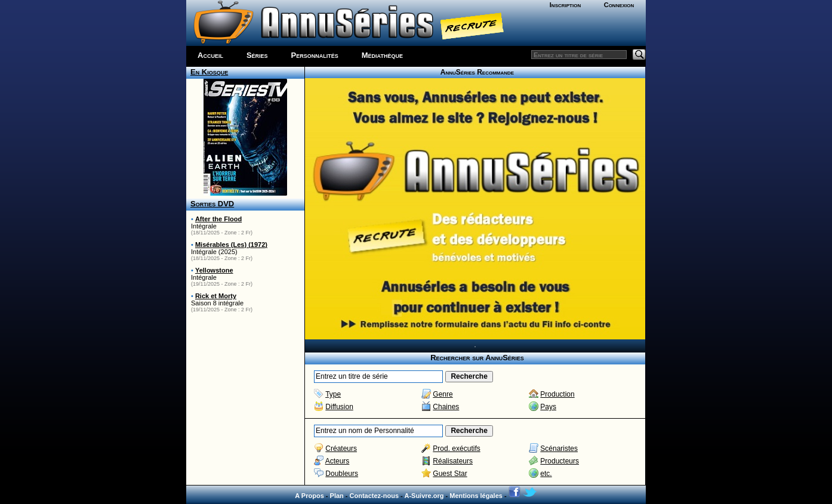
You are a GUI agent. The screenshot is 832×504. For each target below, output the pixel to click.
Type (333, 394)
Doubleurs (342, 474)
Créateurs (341, 449)
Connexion (619, 5)
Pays (548, 407)
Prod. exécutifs (456, 449)
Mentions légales (476, 496)
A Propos (309, 496)
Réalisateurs (453, 461)
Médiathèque (382, 55)
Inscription (565, 5)
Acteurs (338, 461)
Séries (257, 55)
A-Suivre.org (424, 496)
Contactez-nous (375, 496)
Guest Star (450, 474)
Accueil (210, 55)
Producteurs (560, 461)
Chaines (446, 407)
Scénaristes (559, 449)
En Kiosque (209, 72)
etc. (546, 474)
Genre (443, 394)
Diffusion (339, 407)
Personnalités (315, 55)
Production (557, 394)
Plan (337, 496)
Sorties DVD (212, 204)
